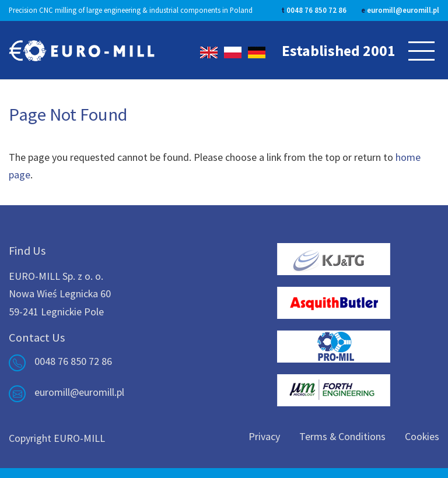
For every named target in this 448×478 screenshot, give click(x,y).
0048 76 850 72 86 (316, 10)
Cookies (422, 436)
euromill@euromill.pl (403, 10)
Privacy (264, 436)
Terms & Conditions (342, 436)
